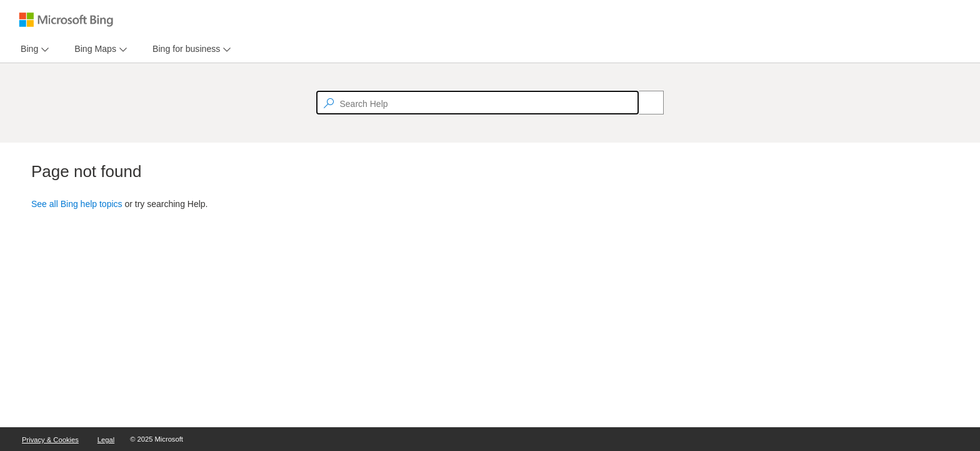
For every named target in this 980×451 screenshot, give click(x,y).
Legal (106, 440)
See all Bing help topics (77, 204)
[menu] (33, 49)
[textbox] (477, 103)
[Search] (644, 103)
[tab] (27, 49)
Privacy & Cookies (50, 440)
